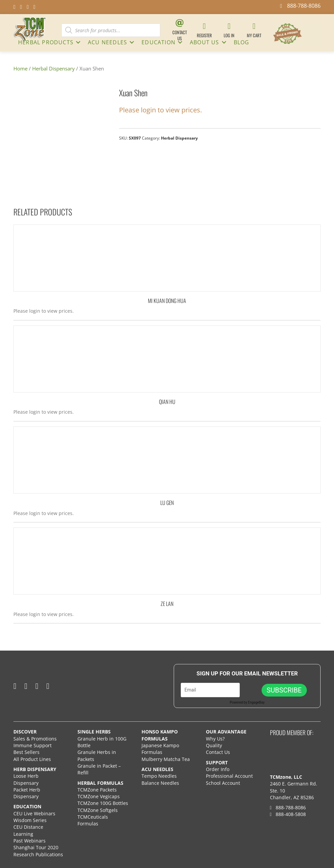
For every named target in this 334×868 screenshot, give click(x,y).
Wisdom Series (30, 820)
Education (158, 42)
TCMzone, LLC (286, 777)
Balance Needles (160, 783)
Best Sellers (26, 752)
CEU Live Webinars (34, 813)
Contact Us (218, 752)
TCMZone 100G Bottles (103, 803)
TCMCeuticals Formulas (93, 820)
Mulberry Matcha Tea (166, 759)
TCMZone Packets (97, 790)
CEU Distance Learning (28, 830)
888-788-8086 (288, 807)
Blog (242, 42)
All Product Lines (32, 759)
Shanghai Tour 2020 (36, 847)
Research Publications (38, 854)
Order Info (218, 769)
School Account (223, 783)
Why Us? (215, 739)
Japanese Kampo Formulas (160, 749)
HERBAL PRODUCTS (46, 42)
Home (20, 68)
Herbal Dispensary (53, 68)
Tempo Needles (160, 776)
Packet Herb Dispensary (27, 793)
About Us (205, 42)
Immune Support (33, 745)
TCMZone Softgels (98, 810)
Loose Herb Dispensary (26, 779)
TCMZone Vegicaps (99, 796)
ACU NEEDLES (107, 42)
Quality (214, 745)
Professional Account (229, 776)
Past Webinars (30, 841)
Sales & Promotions (35, 739)
